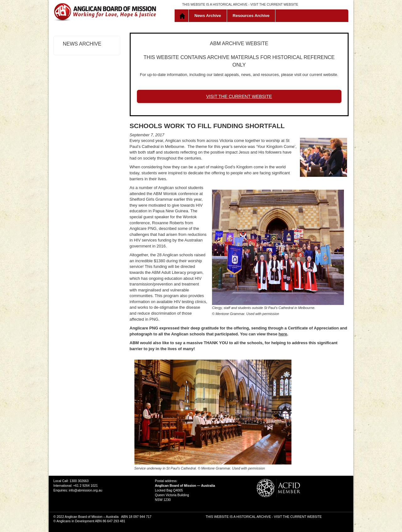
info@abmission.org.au (85, 490)
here (283, 334)
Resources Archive (251, 16)
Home (183, 16)
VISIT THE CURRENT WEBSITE (274, 5)
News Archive (208, 16)
